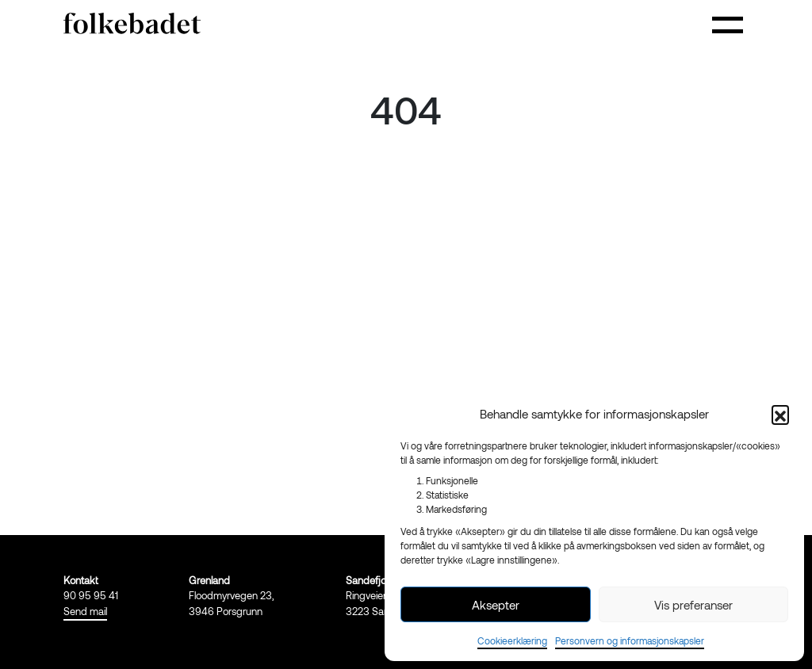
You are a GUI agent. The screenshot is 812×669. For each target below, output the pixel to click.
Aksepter (496, 605)
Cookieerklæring (512, 640)
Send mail (85, 611)
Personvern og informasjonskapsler (630, 640)
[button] (780, 414)
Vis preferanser (693, 605)
